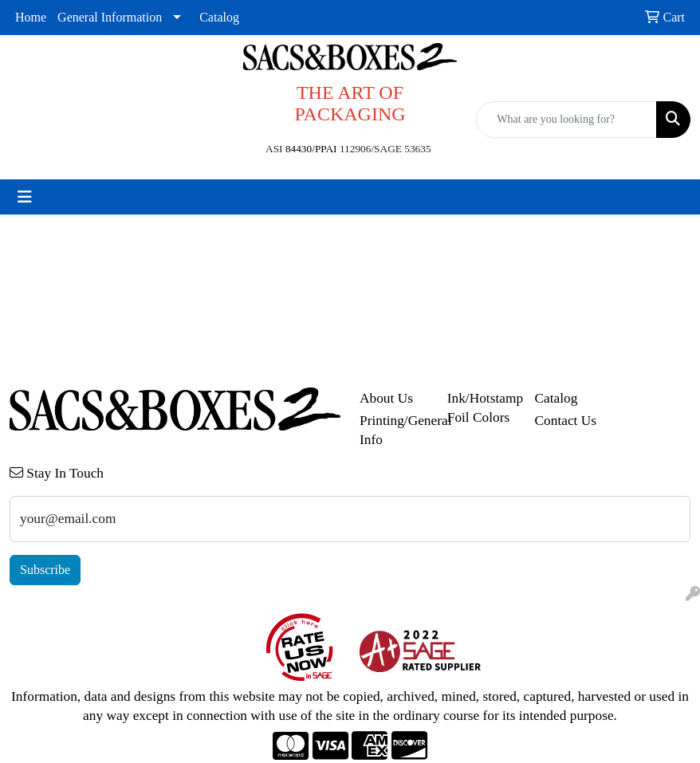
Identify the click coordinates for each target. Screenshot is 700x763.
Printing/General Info (394, 430)
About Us (386, 398)
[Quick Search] (566, 120)
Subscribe (45, 570)
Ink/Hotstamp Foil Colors (482, 408)
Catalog (219, 17)
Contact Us (566, 421)
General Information (110, 17)
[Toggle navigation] (25, 197)
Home (31, 17)
